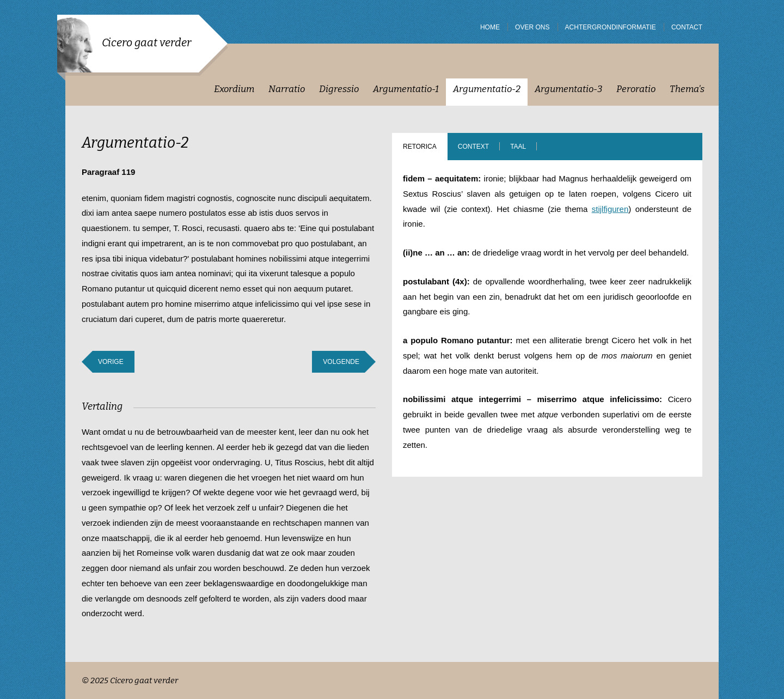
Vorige (111, 362)
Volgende (341, 362)
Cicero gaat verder (146, 42)
